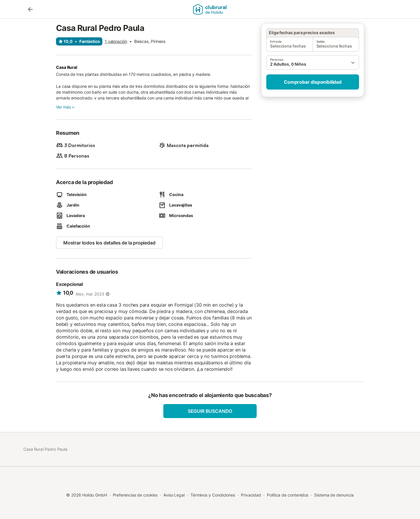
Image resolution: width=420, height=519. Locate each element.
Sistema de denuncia (334, 495)
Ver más (66, 107)
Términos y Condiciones (213, 495)
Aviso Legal (174, 495)
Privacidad (251, 495)
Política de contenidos (288, 495)
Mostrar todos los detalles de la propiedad (109, 243)
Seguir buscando (210, 411)
